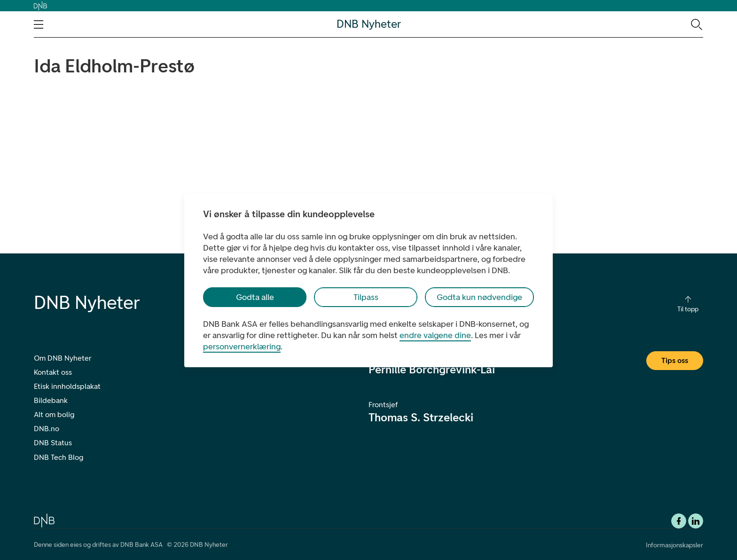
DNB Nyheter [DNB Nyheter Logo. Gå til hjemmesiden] (369, 24)
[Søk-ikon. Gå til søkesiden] (696, 24)
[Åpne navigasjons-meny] (39, 24)
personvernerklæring (242, 347)
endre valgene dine (435, 335)
